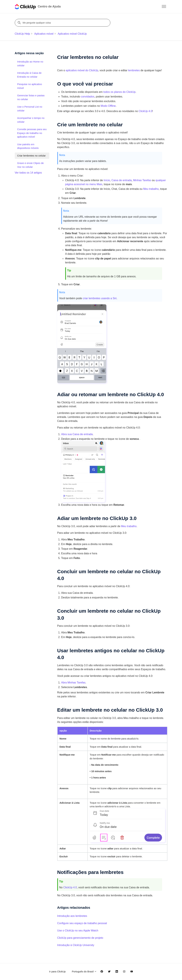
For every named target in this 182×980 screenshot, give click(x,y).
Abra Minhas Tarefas (73, 683)
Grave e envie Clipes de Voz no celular (31, 165)
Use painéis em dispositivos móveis (28, 146)
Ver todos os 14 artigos (28, 173)
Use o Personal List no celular (30, 109)
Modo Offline (108, 106)
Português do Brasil (84, 971)
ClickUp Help (22, 34)
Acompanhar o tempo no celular (31, 120)
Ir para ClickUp (57, 971)
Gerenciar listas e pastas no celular (31, 97)
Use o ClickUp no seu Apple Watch (78, 931)
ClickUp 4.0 (70, 887)
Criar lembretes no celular (32, 156)
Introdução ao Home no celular (30, 63)
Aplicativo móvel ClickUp (72, 34)
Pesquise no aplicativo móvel (30, 86)
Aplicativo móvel (44, 34)
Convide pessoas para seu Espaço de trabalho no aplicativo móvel (32, 133)
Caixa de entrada (122, 180)
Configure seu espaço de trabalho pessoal (82, 923)
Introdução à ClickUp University (76, 945)
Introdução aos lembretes (72, 916)
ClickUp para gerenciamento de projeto (80, 938)
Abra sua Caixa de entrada (77, 434)
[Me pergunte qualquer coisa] (63, 23)
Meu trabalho (129, 526)
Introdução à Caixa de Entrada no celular (29, 75)
